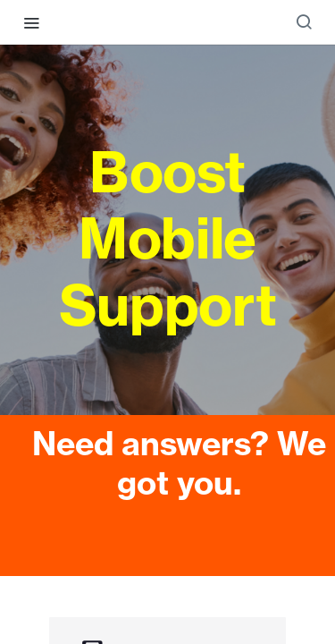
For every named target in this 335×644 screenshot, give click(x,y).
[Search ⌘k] (304, 22)
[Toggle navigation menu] (31, 22)
